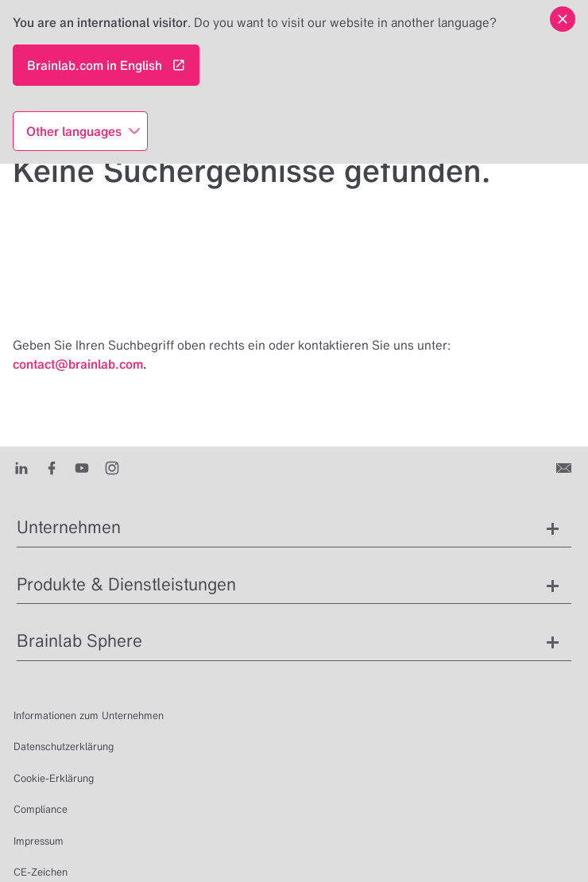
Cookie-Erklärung (54, 778)
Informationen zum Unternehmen (89, 716)
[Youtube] (85, 467)
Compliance (41, 809)
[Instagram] (116, 467)
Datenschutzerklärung (64, 747)
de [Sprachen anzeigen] (371, 852)
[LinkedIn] (25, 467)
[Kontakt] (565, 467)
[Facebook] (55, 467)
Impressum (39, 841)
